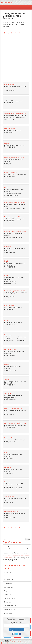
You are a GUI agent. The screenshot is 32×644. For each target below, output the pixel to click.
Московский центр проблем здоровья (17, 291)
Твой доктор (8, 394)
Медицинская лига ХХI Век (13, 217)
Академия (8, 99)
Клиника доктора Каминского (14, 158)
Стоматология (9, 602)
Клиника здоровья (10, 172)
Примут (7, 364)
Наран (6, 320)
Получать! (17, 630)
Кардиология (8, 591)
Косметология (9, 595)
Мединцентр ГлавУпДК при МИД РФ (16, 202)
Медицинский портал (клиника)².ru (13, 642)
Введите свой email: (17, 623)
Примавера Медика (11, 350)
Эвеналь (7, 482)
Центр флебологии (11, 438)
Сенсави (7, 379)
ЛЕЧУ (6, 187)
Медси (6, 276)
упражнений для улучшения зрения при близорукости (16, 557)
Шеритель (8, 467)
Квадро (7, 143)
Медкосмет (8, 246)
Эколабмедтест (9, 497)
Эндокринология (10, 609)
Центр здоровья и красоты (13, 408)
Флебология (8, 613)
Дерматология (9, 587)
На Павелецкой (9, 305)
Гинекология (8, 583)
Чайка (6, 453)
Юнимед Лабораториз (12, 511)
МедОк (7, 261)
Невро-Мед (8, 335)
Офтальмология (9, 598)
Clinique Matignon (10, 84)
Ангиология (8, 576)
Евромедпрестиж (10, 128)
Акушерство (8, 572)
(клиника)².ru (9, 2)
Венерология (8, 580)
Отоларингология (10, 606)
